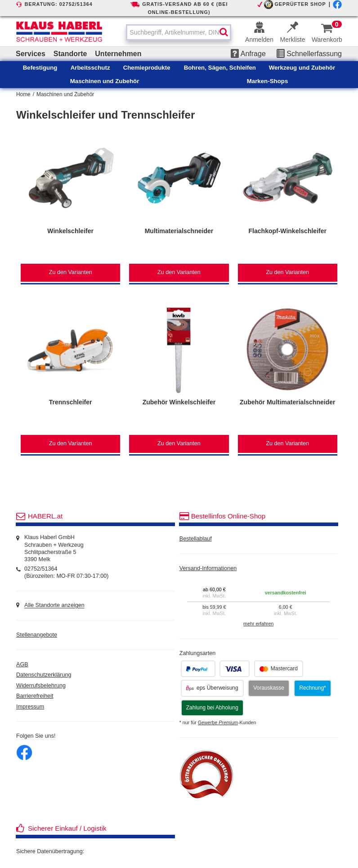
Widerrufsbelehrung (41, 686)
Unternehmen (118, 54)
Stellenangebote (37, 635)
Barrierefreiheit (35, 696)
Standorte (70, 54)
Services (31, 54)
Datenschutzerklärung (44, 675)
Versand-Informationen (208, 568)
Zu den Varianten (71, 272)
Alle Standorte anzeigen (54, 606)
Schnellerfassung (309, 54)
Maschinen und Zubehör (65, 94)
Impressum (30, 707)
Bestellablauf (196, 539)
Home (23, 94)
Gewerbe (218, 722)
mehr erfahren (258, 624)
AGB (22, 664)
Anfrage (248, 54)
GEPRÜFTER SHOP (300, 4)
